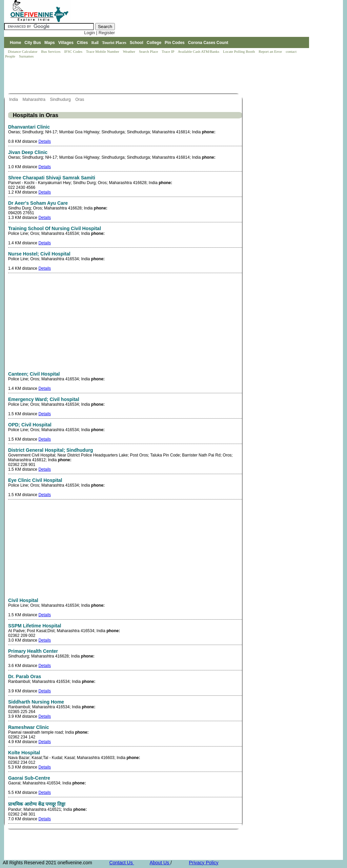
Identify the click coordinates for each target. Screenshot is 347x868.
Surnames (26, 56)
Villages (66, 43)
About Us (160, 863)
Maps (50, 43)
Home (15, 43)
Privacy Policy (203, 863)
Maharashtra (34, 99)
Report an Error (271, 51)
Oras (80, 99)
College (154, 43)
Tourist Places (114, 43)
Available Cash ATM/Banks (199, 51)
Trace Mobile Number (103, 51)
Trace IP (168, 51)
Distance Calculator (23, 51)
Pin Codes (175, 43)
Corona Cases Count (208, 43)
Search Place (149, 51)
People (11, 56)
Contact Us (121, 863)
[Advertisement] (127, 76)
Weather (130, 51)
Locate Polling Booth (239, 51)
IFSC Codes (74, 51)
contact (292, 51)
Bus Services (51, 51)
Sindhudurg (61, 99)
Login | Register (99, 33)
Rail (95, 43)
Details (45, 141)
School (137, 43)
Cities (83, 43)
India (14, 99)
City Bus (33, 43)
